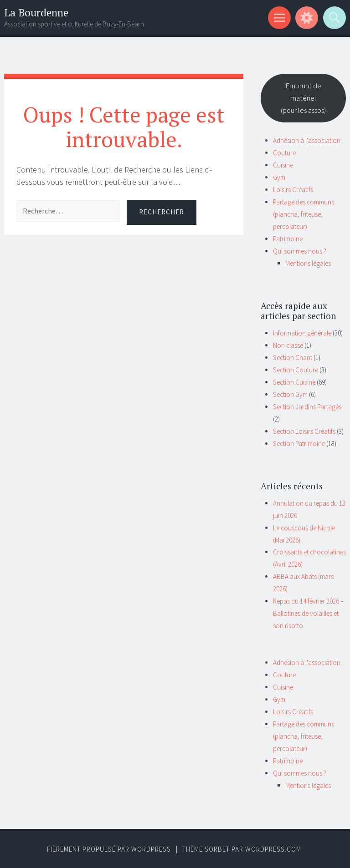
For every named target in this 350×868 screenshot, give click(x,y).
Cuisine (283, 165)
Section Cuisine (294, 382)
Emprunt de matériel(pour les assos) (303, 98)
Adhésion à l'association (307, 140)
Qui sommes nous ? (300, 251)
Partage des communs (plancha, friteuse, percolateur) (304, 214)
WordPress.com (273, 849)
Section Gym (290, 394)
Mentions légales (308, 263)
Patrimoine (288, 239)
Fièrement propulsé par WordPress (109, 849)
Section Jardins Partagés (307, 407)
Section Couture (296, 370)
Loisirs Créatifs (293, 190)
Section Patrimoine (299, 444)
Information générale (302, 333)
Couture (284, 153)
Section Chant (293, 358)
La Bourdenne (36, 13)
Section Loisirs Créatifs (304, 431)
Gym (279, 177)
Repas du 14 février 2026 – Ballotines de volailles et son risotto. (308, 613)
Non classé (288, 345)
